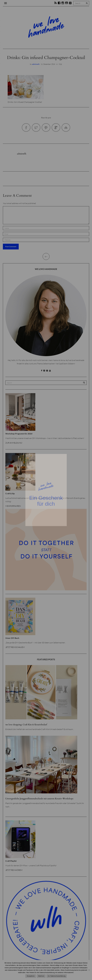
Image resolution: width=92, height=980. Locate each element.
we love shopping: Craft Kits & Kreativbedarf (26, 725)
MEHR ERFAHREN (13, 506)
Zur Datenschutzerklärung (57, 976)
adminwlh (36, 64)
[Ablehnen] (89, 970)
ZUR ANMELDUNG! (14, 443)
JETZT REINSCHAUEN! (15, 647)
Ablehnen (41, 976)
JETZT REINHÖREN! (14, 870)
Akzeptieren (31, 976)
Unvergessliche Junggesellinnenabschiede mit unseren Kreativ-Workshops (39, 799)
